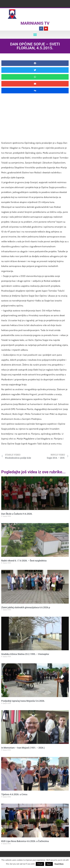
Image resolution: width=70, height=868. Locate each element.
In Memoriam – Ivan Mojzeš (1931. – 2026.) (23, 748)
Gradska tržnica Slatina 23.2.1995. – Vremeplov (25, 654)
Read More (59, 864)
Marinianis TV (35, 23)
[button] (35, 35)
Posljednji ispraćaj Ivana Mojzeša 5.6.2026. (23, 701)
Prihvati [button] (40, 864)
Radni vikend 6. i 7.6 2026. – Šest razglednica (24, 561)
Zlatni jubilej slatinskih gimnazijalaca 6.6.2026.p (26, 607)
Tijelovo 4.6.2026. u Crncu (14, 794)
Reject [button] (49, 864)
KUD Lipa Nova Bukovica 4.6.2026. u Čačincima (25, 841)
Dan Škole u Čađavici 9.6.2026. (17, 514)
